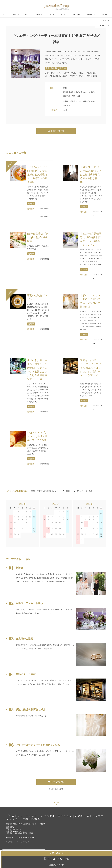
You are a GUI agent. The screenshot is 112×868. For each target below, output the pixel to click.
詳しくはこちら (25, 862)
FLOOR (47, 15)
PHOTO (84, 15)
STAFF (24, 15)
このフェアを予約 (56, 131)
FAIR (35, 15)
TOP (13, 15)
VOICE (72, 15)
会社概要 (10, 838)
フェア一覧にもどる (56, 789)
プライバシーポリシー (26, 838)
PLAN (60, 15)
